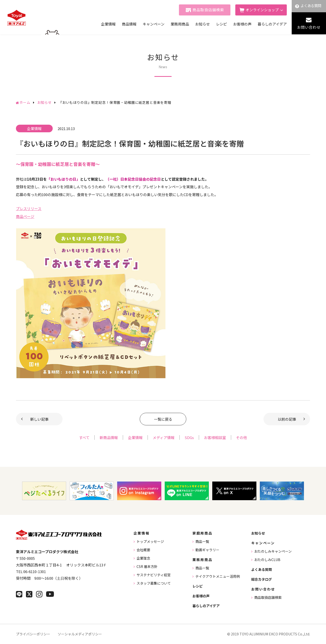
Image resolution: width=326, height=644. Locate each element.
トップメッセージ (150, 541)
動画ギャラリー (207, 550)
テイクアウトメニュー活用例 (218, 576)
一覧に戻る (163, 419)
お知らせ (202, 24)
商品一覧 (202, 541)
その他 (242, 437)
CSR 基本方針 (147, 566)
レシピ (221, 24)
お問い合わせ (309, 27)
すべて (84, 437)
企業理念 (143, 558)
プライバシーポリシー (33, 634)
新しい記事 (39, 419)
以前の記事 (287, 419)
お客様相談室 (215, 437)
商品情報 (129, 24)
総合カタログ (262, 579)
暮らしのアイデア (272, 24)
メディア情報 (164, 437)
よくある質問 (311, 6)
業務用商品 (180, 24)
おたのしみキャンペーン (273, 551)
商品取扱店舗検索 (208, 10)
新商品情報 (109, 437)
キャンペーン (154, 24)
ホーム (25, 102)
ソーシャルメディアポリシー (80, 634)
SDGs (189, 437)
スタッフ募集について (154, 583)
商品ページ (25, 216)
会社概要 (143, 550)
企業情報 (108, 24)
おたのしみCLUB (267, 560)
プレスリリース (29, 208)
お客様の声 (242, 24)
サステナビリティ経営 (154, 575)
